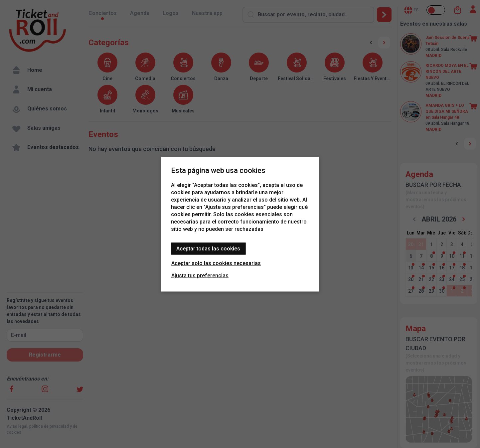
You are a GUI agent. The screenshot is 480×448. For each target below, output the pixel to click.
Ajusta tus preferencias (200, 275)
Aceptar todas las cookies (208, 248)
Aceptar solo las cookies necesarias (216, 263)
